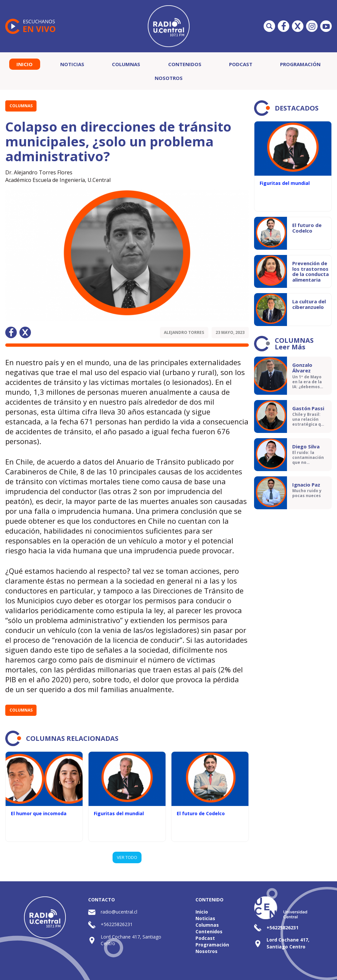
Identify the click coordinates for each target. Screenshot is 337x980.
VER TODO (127, 857)
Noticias (72, 64)
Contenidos (185, 64)
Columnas (126, 64)
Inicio (25, 64)
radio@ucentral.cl (119, 912)
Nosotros (169, 78)
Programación (300, 64)
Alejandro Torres (184, 332)
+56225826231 (117, 924)
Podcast (241, 64)
